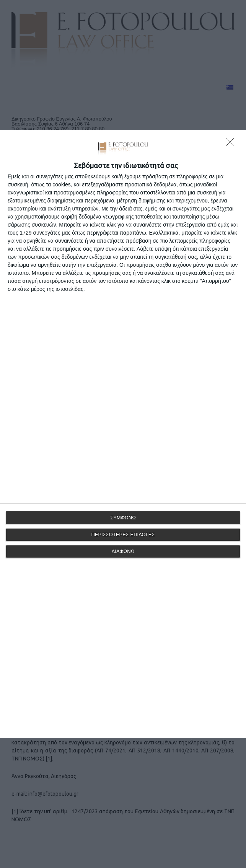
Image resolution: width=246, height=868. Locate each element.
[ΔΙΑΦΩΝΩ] (232, 144)
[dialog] (123, 434)
